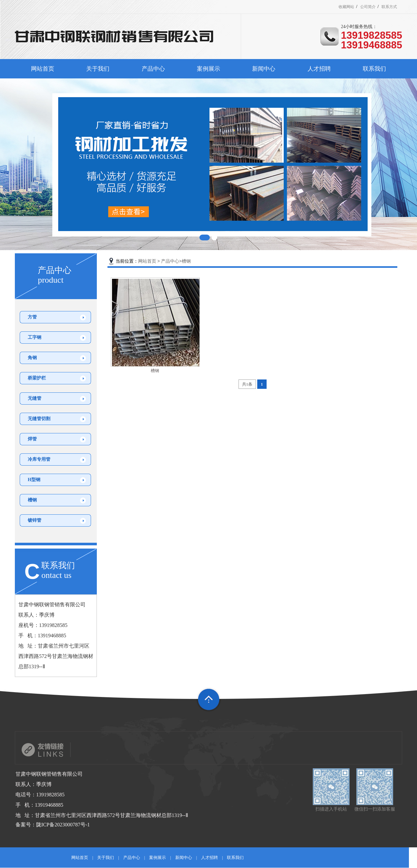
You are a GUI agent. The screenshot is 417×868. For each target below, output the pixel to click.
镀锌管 (35, 520)
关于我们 (98, 69)
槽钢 (32, 500)
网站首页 (43, 69)
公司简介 (371, 7)
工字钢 (35, 337)
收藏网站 (350, 7)
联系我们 (374, 69)
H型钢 (34, 480)
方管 (32, 317)
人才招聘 (319, 69)
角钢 (32, 358)
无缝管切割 (39, 419)
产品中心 (153, 69)
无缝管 (35, 398)
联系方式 (393, 7)
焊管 (32, 439)
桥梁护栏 (37, 378)
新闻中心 (264, 69)
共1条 (247, 384)
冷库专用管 (39, 459)
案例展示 (208, 69)
